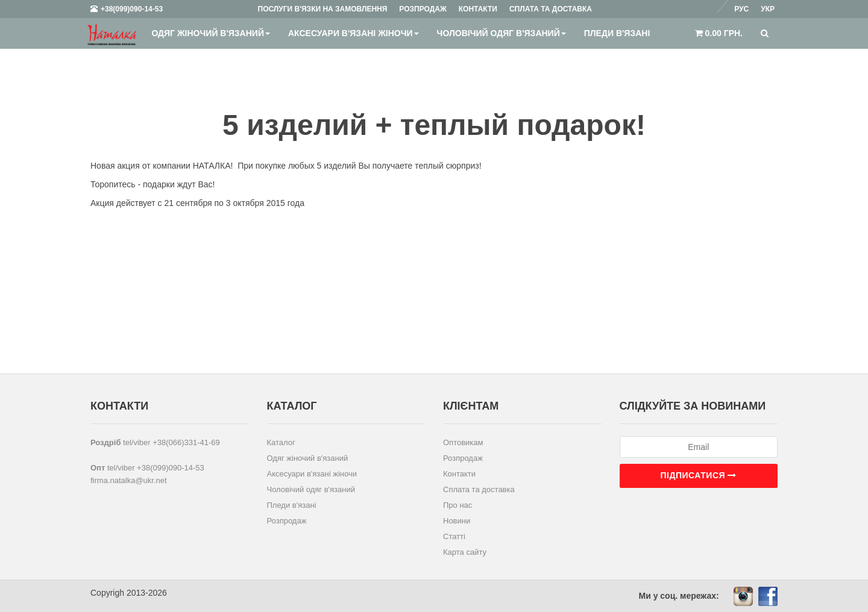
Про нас (458, 505)
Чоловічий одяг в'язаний (502, 33)
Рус (741, 9)
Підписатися (699, 475)
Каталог (281, 442)
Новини (457, 521)
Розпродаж (287, 521)
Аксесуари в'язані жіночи (354, 33)
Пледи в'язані (617, 33)
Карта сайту (465, 552)
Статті (454, 536)
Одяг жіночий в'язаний (211, 33)
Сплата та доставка (479, 489)
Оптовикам (463, 442)
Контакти (459, 474)
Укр (768, 9)
